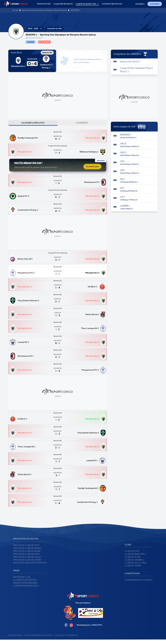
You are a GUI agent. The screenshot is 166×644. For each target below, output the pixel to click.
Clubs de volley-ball (136, 567)
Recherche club (22, 581)
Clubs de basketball (135, 558)
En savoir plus (92, 170)
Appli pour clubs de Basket (27, 553)
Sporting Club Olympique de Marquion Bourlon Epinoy (44, 10)
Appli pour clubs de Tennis (27, 564)
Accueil (15, 10)
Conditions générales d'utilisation (39, 640)
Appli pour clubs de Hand (26, 558)
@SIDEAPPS (96, 629)
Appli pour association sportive (30, 567)
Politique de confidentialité (66, 640)
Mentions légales (15, 640)
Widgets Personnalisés (25, 587)
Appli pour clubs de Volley (27, 561)
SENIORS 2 (75, 10)
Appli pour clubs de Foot (26, 550)
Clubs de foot (132, 555)
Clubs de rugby (133, 561)
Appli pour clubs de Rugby (27, 555)
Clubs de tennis (133, 570)
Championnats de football (139, 584)
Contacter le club (54, 28)
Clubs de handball (134, 564)
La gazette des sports (25, 584)
